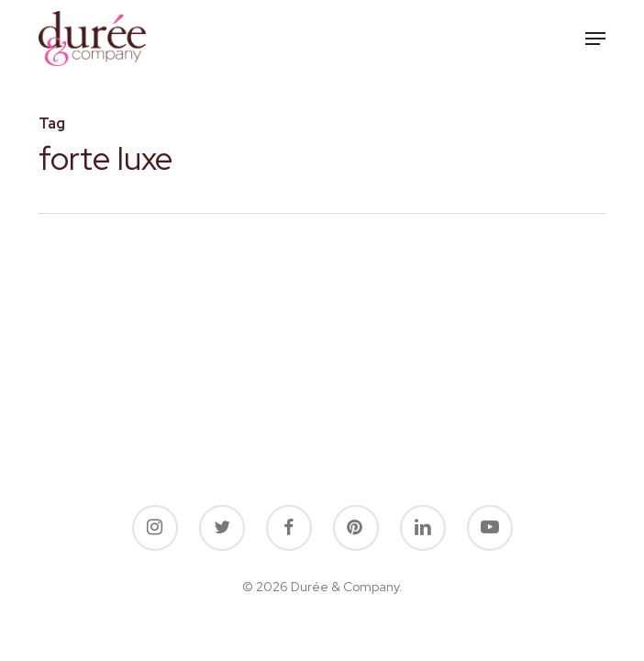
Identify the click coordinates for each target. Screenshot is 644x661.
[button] (595, 39)
